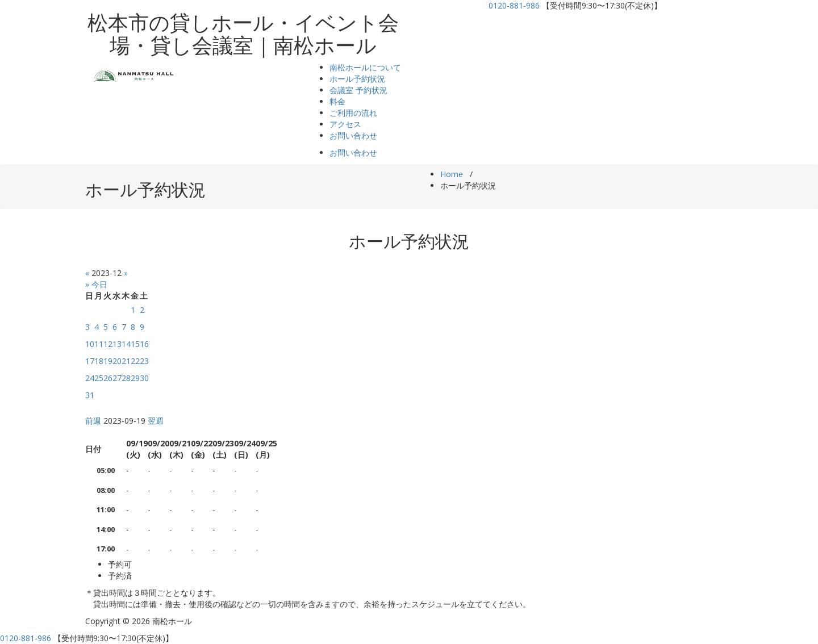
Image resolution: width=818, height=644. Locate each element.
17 (90, 361)
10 (90, 344)
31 (90, 395)
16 (144, 344)
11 (99, 344)
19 (108, 361)
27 (117, 378)
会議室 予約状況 (358, 90)
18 (99, 361)
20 (117, 361)
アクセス (345, 124)
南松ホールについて (365, 67)
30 (144, 378)
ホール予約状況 (357, 79)
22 (135, 361)
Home (452, 174)
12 (108, 344)
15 (135, 344)
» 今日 (96, 284)
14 (126, 344)
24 (90, 378)
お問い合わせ (353, 135)
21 (126, 361)
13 (117, 344)
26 (108, 378)
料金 (337, 101)
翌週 (156, 421)
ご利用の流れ (353, 113)
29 (135, 378)
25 (99, 378)
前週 (93, 421)
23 (144, 361)
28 (126, 378)
